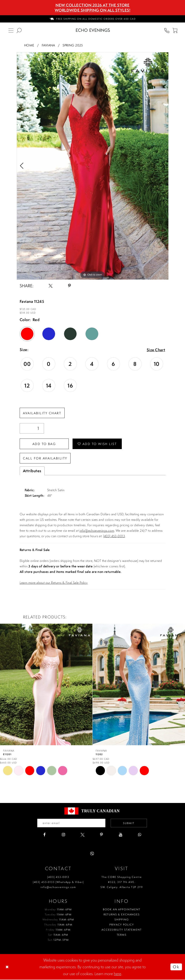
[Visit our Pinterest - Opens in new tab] (102, 835)
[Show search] (19, 30)
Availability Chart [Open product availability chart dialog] (42, 413)
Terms (122, 935)
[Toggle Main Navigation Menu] (11, 30)
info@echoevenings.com (97, 531)
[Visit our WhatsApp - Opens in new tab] (140, 835)
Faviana (48, 45)
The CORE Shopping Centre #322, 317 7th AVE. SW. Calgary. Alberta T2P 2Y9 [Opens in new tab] (122, 882)
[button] (175, 30)
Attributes (32, 471)
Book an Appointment (122, 910)
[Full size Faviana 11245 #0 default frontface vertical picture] (93, 166)
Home (29, 45)
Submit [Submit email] (129, 824)
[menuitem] (93, 19)
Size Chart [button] (156, 350)
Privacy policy (122, 925)
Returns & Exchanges (122, 915)
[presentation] (46, 685)
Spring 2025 (73, 45)
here (118, 974)
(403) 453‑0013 (58, 877)
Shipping (122, 920)
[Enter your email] (71, 823)
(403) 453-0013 (114, 536)
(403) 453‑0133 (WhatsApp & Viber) (58, 882)
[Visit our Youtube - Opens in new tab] (121, 835)
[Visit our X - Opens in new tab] (83, 835)
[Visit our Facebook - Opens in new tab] (44, 835)
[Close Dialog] (7, 967)
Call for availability (45, 459)
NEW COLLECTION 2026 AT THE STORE (92, 5)
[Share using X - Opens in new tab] (51, 286)
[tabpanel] (93, 166)
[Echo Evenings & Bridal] (93, 30)
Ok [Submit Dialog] (176, 967)
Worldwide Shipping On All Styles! (93, 10)
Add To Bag (44, 444)
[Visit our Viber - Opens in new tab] (92, 854)
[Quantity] (32, 429)
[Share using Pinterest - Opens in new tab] (70, 286)
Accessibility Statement (122, 930)
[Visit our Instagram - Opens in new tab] (64, 835)
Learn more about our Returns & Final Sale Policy (54, 583)
